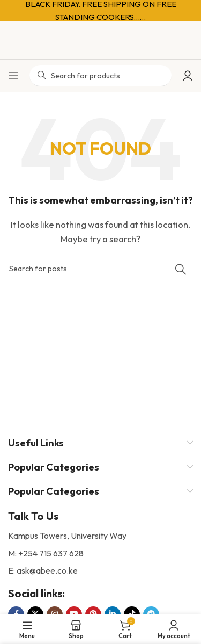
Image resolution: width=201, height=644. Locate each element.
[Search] (100, 269)
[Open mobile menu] (13, 76)
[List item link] (100, 554)
